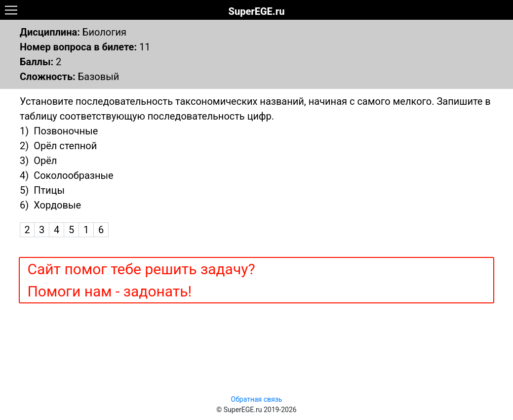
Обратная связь (257, 399)
